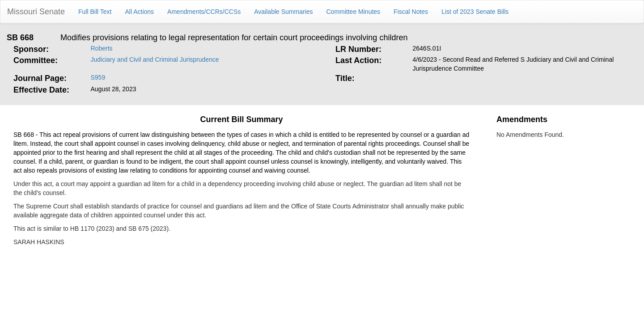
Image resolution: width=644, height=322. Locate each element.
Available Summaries (283, 12)
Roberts (102, 48)
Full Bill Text (95, 12)
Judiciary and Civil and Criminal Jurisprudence (155, 59)
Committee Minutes (354, 12)
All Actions (140, 12)
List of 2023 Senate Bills (475, 12)
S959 (98, 77)
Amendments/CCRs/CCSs (204, 12)
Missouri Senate (36, 12)
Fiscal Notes (411, 12)
